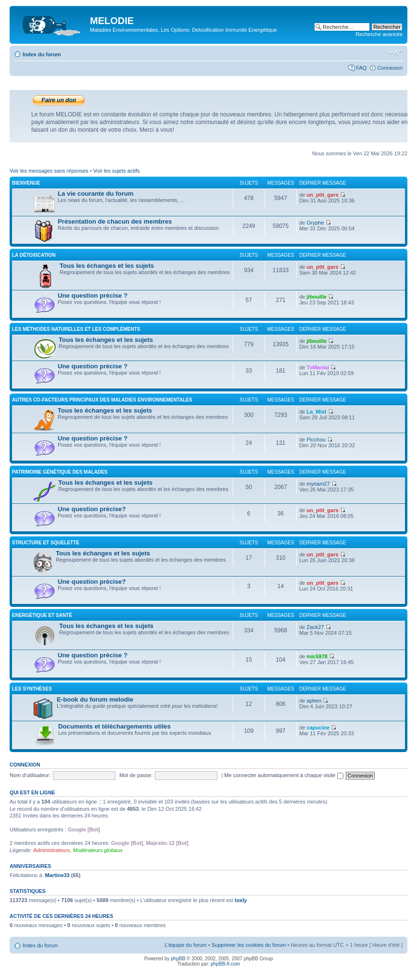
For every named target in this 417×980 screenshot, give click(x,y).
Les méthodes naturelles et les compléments (76, 329)
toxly (241, 900)
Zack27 (316, 627)
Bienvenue (26, 183)
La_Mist (317, 412)
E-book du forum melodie (95, 699)
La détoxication (34, 255)
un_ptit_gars (323, 195)
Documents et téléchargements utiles (114, 726)
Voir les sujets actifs (117, 171)
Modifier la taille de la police (396, 52)
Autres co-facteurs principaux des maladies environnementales (102, 400)
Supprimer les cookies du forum (249, 945)
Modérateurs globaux (97, 850)
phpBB (178, 959)
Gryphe (316, 223)
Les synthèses (32, 689)
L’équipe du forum (185, 945)
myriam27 (318, 484)
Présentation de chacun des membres (115, 221)
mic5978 (317, 656)
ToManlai (318, 367)
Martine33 (57, 875)
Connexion (390, 68)
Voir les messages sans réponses (49, 171)
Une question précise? (92, 509)
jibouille (317, 297)
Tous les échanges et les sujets (107, 266)
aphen (314, 701)
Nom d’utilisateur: (30, 775)
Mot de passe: (136, 775)
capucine (318, 728)
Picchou (316, 440)
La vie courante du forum (96, 194)
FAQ (361, 68)
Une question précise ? (93, 295)
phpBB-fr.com (225, 964)
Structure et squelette (46, 543)
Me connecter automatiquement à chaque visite (284, 775)
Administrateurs (51, 850)
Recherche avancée (379, 34)
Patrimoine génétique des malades (60, 472)
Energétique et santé (42, 615)
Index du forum (42, 54)
